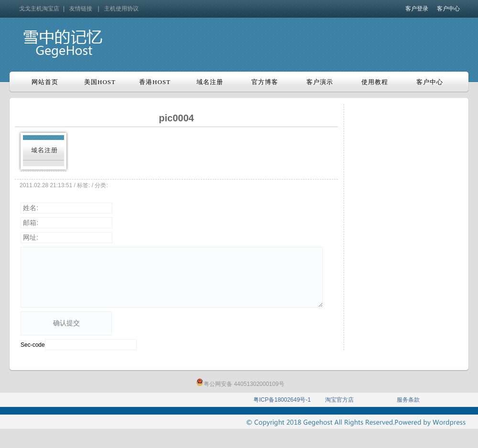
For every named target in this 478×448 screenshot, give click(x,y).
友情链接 (81, 9)
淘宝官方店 (339, 400)
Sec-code (33, 345)
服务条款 (408, 400)
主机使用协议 (121, 9)
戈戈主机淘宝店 (39, 9)
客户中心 (448, 9)
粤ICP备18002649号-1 (282, 400)
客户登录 (417, 9)
